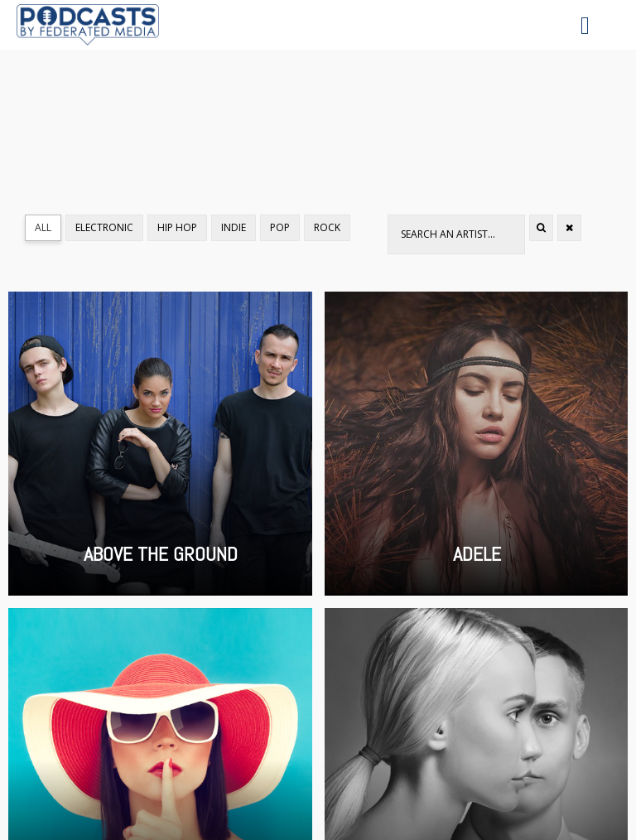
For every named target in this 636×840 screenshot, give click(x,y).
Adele (477, 444)
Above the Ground (160, 444)
